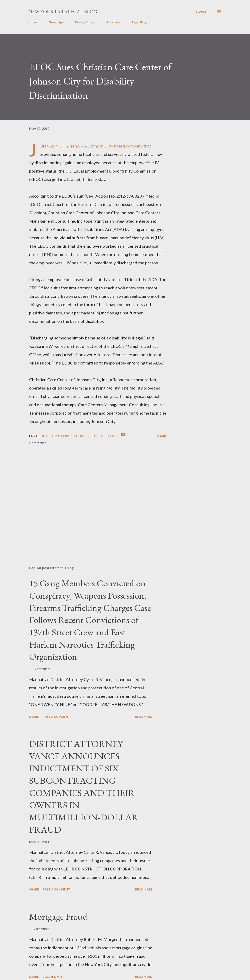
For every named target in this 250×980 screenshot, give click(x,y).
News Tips (56, 22)
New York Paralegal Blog (63, 12)
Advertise (113, 22)
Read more (144, 717)
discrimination (71, 436)
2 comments (52, 977)
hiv (87, 436)
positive (98, 436)
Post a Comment (56, 717)
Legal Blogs (140, 22)
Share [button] (162, 436)
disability (49, 436)
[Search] (202, 12)
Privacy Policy (85, 22)
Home (32, 22)
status (111, 436)
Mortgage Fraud (58, 916)
